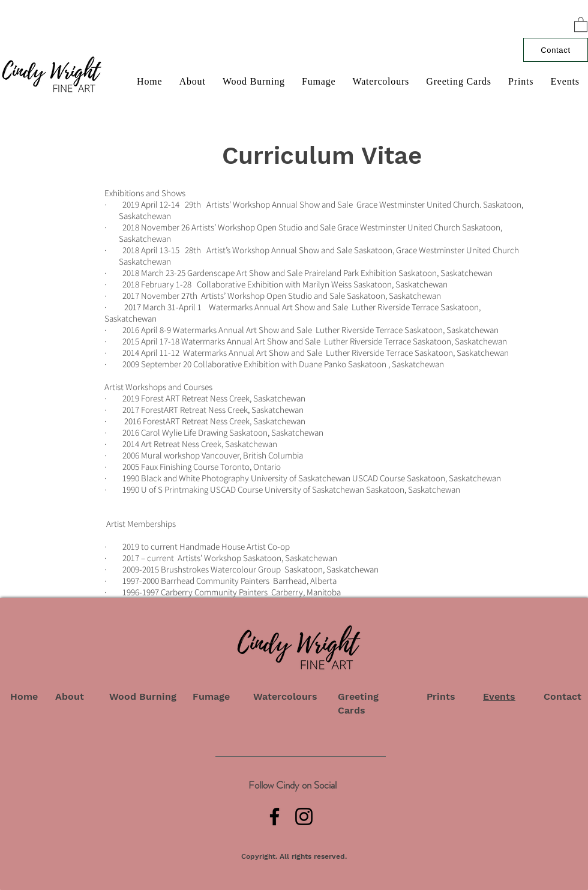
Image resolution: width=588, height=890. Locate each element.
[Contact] (556, 50)
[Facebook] (274, 816)
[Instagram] (304, 816)
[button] (581, 24)
